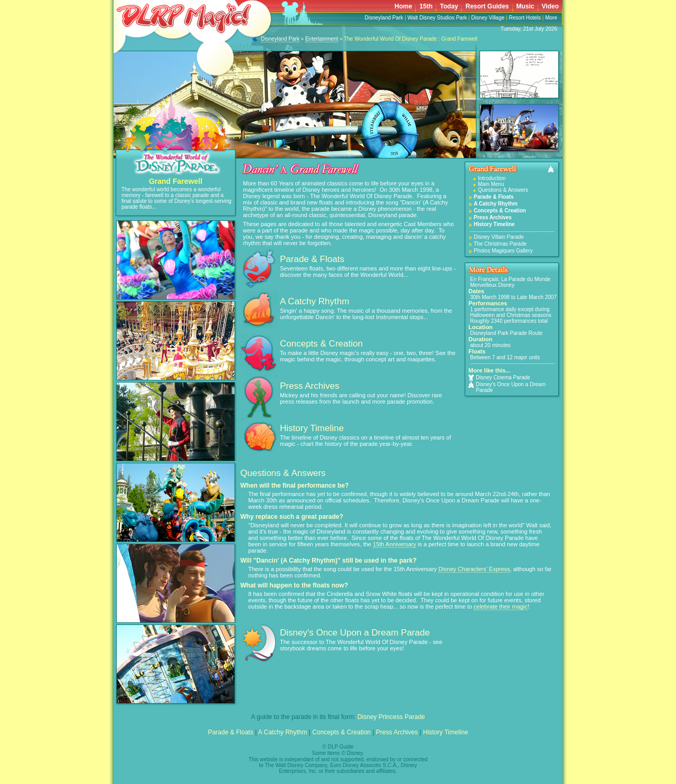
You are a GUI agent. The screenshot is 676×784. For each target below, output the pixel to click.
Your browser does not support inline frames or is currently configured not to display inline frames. (444, 6)
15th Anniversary (395, 544)
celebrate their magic (501, 606)
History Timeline (312, 428)
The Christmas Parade (500, 244)
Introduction (492, 178)
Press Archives (309, 386)
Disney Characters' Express (474, 569)
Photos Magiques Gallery (503, 251)
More (551, 18)
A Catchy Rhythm (314, 301)
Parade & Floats (312, 259)
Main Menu (491, 184)
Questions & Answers (503, 190)
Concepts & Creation (321, 344)
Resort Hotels (525, 18)
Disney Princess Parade (391, 717)
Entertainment (322, 39)
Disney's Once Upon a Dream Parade (507, 387)
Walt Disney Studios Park (437, 18)
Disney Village (488, 18)
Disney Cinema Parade (499, 377)
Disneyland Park (384, 18)
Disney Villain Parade (499, 237)
